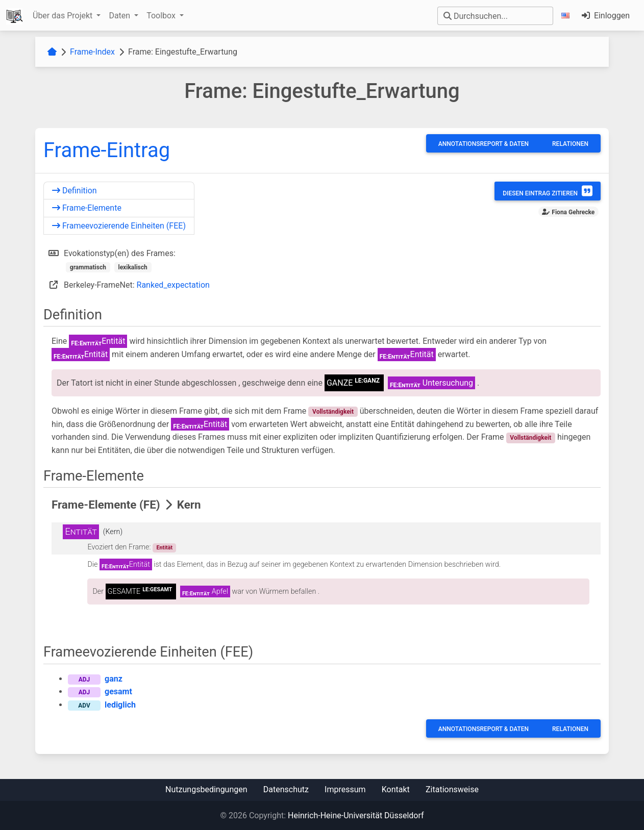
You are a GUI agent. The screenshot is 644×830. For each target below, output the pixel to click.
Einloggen (606, 16)
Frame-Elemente (87, 208)
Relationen (570, 144)
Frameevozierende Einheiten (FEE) (119, 226)
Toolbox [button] (162, 16)
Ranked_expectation (173, 285)
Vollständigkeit (333, 412)
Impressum (345, 789)
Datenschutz (286, 789)
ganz (114, 679)
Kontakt (396, 789)
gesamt (118, 691)
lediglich (120, 705)
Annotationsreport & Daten (484, 144)
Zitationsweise (452, 789)
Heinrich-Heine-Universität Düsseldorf (356, 815)
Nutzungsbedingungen (206, 789)
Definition (75, 191)
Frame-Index (92, 52)
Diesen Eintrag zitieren (548, 191)
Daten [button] (120, 16)
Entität (164, 548)
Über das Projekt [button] (64, 16)
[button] (567, 16)
